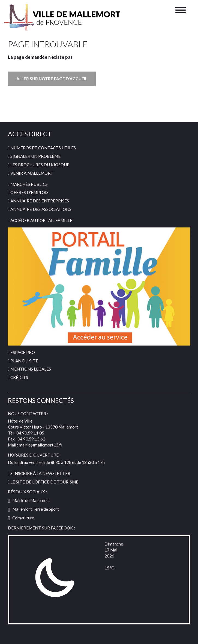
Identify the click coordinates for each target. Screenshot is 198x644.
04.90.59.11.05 (30, 433)
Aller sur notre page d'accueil (52, 79)
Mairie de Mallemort (29, 500)
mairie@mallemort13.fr (41, 445)
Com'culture (21, 518)
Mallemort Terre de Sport (33, 509)
